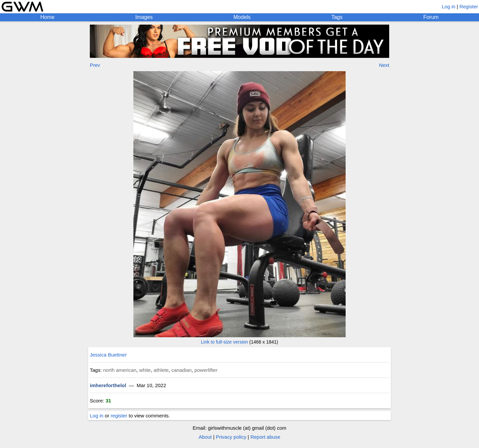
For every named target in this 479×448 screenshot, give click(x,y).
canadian (181, 370)
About (205, 437)
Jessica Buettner (108, 355)
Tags (337, 17)
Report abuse (265, 437)
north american (120, 370)
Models (242, 17)
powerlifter (206, 370)
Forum (431, 17)
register (119, 416)
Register (469, 6)
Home (47, 17)
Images (144, 17)
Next (384, 65)
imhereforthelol (108, 385)
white (145, 370)
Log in (449, 6)
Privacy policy (231, 437)
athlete (161, 370)
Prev (95, 65)
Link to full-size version (225, 342)
